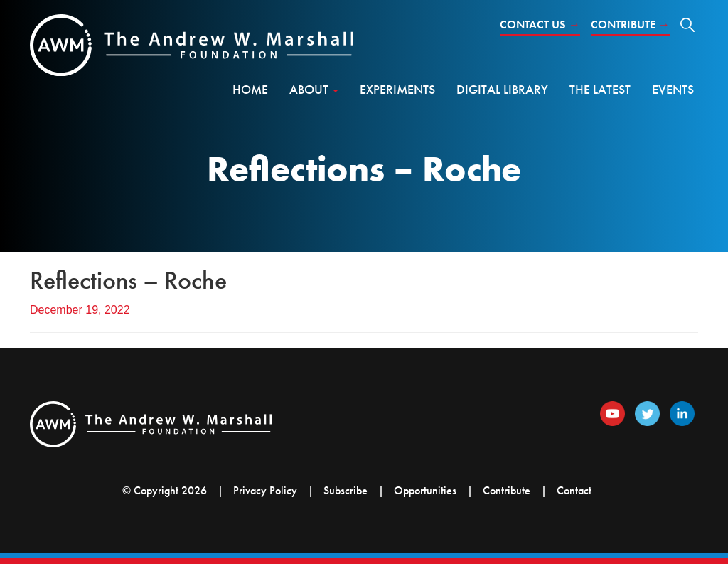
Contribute (630, 25)
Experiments (397, 89)
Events (673, 89)
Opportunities (425, 490)
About (314, 89)
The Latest (600, 89)
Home (250, 89)
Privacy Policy (265, 490)
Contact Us (540, 25)
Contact (574, 490)
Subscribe (346, 490)
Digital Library (502, 89)
